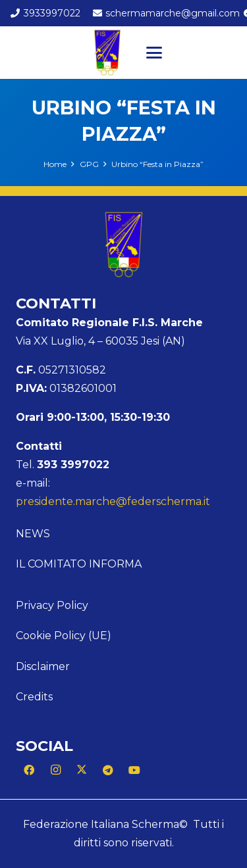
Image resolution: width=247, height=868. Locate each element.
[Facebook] (29, 770)
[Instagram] (55, 770)
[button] (154, 53)
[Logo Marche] (107, 53)
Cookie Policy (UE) (64, 636)
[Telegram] (108, 770)
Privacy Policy (52, 605)
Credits (34, 697)
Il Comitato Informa (79, 564)
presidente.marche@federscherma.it (113, 501)
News (33, 534)
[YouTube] (134, 770)
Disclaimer (43, 666)
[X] (82, 770)
